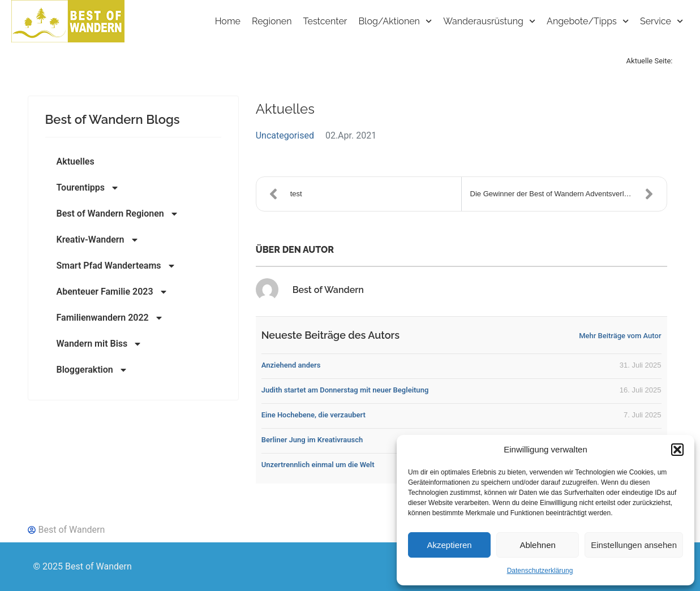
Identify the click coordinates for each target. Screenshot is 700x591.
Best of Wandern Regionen (118, 214)
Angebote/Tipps (588, 21)
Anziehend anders (291, 365)
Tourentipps (88, 188)
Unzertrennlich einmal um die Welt (318, 465)
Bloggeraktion (92, 370)
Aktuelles (76, 161)
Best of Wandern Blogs (113, 119)
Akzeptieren (449, 545)
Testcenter (325, 21)
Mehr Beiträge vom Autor (620, 336)
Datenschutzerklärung (540, 571)
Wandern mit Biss (100, 344)
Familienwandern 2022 (110, 318)
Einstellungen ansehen (634, 545)
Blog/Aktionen (395, 21)
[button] (677, 450)
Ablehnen (537, 545)
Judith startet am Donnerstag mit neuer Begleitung (345, 390)
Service (662, 21)
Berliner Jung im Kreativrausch (312, 440)
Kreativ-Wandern (98, 240)
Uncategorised (285, 135)
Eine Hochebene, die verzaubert (314, 415)
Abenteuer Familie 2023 (112, 292)
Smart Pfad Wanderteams (116, 266)
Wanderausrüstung (489, 21)
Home (228, 21)
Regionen (272, 21)
